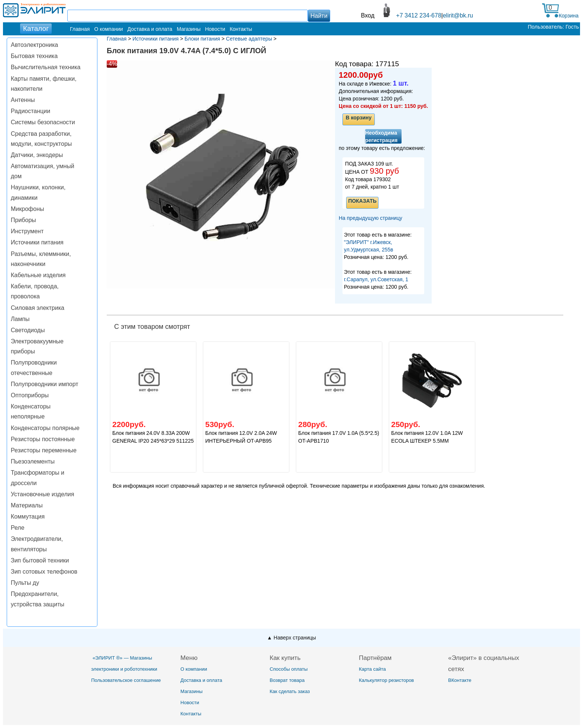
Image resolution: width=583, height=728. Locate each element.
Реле (18, 528)
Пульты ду (25, 583)
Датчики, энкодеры (37, 155)
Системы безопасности (43, 122)
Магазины (189, 29)
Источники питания (37, 242)
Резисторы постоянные (43, 439)
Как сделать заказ (290, 691)
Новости (215, 29)
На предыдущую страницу (371, 218)
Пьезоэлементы (33, 461)
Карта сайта (372, 669)
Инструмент (27, 231)
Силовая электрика (38, 308)
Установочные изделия (42, 494)
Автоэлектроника (34, 45)
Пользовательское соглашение (126, 680)
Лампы (20, 319)
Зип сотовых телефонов (44, 572)
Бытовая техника (34, 56)
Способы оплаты (289, 669)
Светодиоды (28, 330)
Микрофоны (27, 209)
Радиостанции (30, 111)
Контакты (241, 29)
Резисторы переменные (44, 450)
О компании (108, 29)
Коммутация (28, 517)
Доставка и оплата (150, 29)
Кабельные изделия (38, 275)
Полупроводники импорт (45, 384)
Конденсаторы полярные (45, 428)
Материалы (27, 505)
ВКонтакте (460, 680)
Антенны (23, 100)
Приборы (23, 220)
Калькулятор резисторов (386, 680)
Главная (80, 29)
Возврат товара (287, 680)
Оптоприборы (30, 395)
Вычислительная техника (46, 67)
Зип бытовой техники (40, 560)
